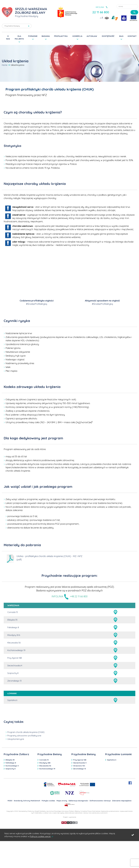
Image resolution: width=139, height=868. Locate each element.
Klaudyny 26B (45, 763)
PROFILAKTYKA (61, 36)
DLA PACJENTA (19, 37)
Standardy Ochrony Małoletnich (27, 801)
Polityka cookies (48, 801)
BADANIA (46, 36)
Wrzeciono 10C (79, 766)
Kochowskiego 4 (12, 766)
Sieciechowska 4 (15, 666)
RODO (10, 801)
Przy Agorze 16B (15, 658)
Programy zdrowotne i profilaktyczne (24, 736)
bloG (121, 36)
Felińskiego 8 (13, 627)
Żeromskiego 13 (14, 681)
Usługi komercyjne (16, 739)
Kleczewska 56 (14, 643)
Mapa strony (62, 801)
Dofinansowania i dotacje (100, 801)
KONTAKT (132, 36)
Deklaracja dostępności (78, 801)
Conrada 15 (13, 612)
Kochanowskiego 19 (16, 650)
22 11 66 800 (101, 12)
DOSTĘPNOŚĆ (108, 36)
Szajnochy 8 (13, 673)
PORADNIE (33, 36)
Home (5, 65)
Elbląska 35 (12, 620)
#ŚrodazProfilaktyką (37, 304)
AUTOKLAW (92, 36)
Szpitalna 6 (12, 700)
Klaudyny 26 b (14, 635)
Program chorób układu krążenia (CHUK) (26, 732)
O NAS (8, 37)
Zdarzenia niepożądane (122, 801)
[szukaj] (134, 12)
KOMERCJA (77, 36)
